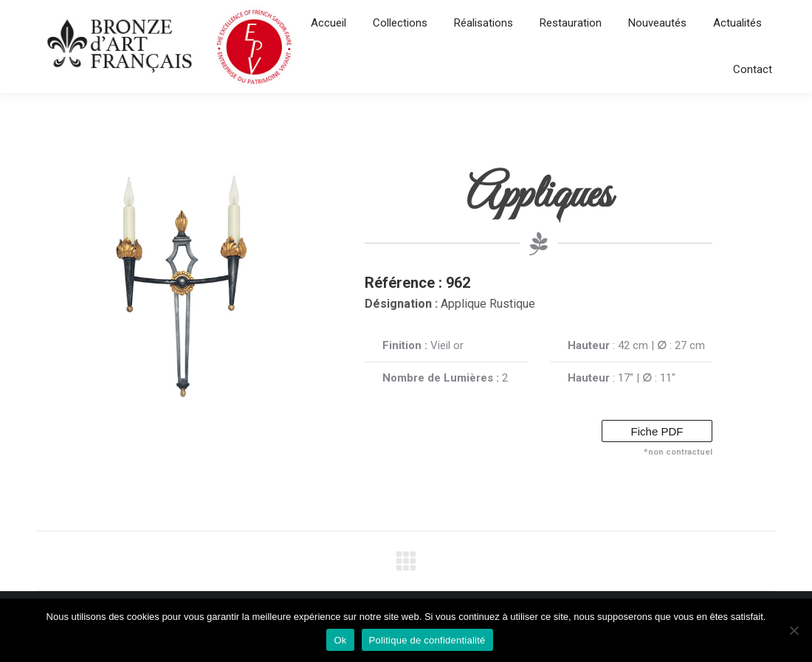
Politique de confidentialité (427, 640)
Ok (340, 640)
